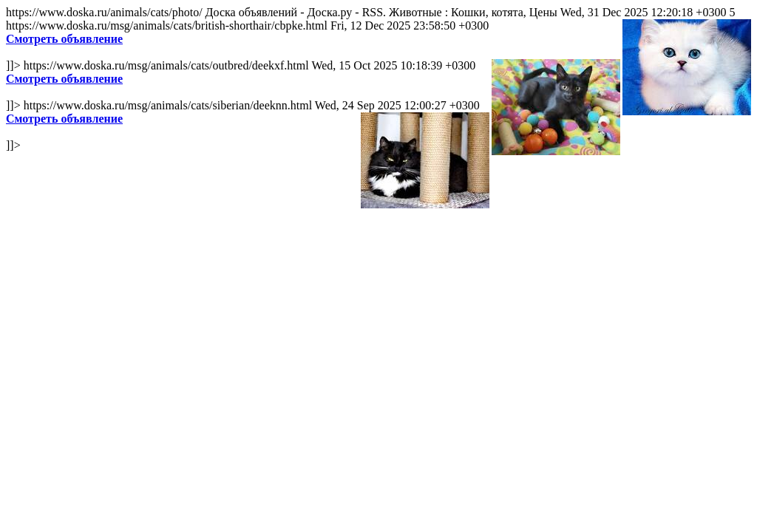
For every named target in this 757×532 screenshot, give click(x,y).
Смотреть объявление (64, 39)
